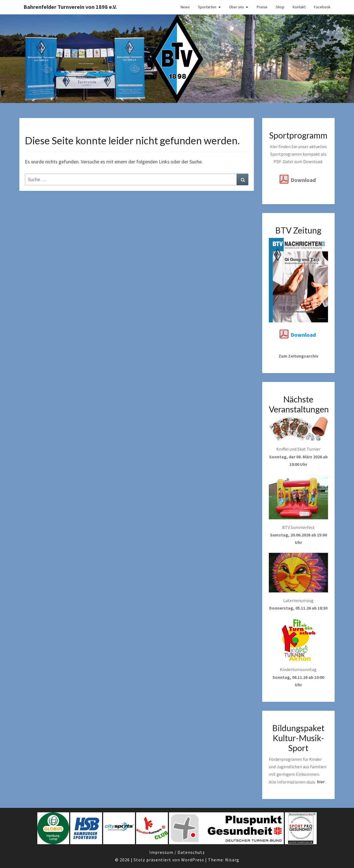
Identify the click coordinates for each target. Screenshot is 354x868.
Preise (262, 7)
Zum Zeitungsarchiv (298, 356)
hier (321, 782)
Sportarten (207, 7)
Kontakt (299, 7)
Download (303, 180)
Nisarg (232, 860)
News (185, 7)
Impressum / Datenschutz (177, 852)
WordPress (193, 860)
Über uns (237, 7)
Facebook (322, 7)
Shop (280, 7)
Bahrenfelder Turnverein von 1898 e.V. (70, 7)
